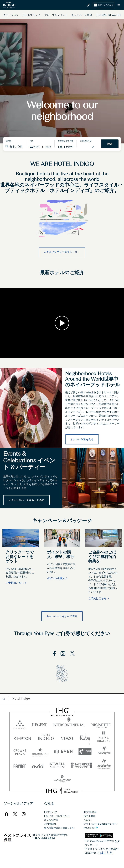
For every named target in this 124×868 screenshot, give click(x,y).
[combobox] (16, 147)
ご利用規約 (50, 824)
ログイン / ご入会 (104, 5)
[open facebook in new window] (53, 654)
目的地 (8, 141)
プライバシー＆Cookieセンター (100, 824)
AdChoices (91, 828)
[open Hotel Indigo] (20, 699)
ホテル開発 (89, 816)
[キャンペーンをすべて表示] (62, 616)
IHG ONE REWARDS (109, 15)
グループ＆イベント (56, 15)
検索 (110, 144)
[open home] (5, 699)
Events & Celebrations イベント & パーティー (29, 461)
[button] (119, 5)
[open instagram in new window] (61, 654)
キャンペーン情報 (82, 15)
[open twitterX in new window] (71, 654)
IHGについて (51, 812)
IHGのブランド (32, 15)
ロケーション (11, 15)
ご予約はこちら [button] (15, 583)
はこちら (106, 853)
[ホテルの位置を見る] (82, 439)
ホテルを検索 (51, 820)
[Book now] (98, 599)
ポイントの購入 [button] (56, 578)
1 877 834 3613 (44, 838)
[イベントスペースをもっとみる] (26, 500)
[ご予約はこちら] (15, 583)
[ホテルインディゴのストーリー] (62, 252)
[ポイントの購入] (57, 579)
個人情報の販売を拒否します (59, 828)
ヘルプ (87, 820)
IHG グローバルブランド (57, 816)
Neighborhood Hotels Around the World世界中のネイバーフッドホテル (93, 379)
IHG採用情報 (90, 812)
